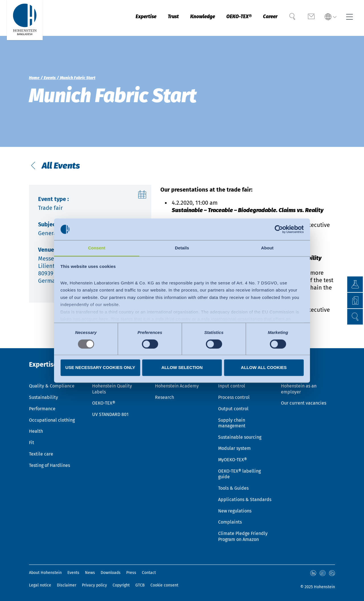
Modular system (234, 446)
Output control (233, 405)
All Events (62, 167)
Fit (32, 440)
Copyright (121, 585)
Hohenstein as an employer (299, 385)
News (90, 573)
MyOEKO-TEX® (232, 458)
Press (131, 573)
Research (165, 394)
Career (267, 18)
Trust (160, 18)
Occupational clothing (52, 417)
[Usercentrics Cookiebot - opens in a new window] (279, 229)
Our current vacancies (304, 400)
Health (36, 428)
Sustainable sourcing (240, 434)
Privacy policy (94, 585)
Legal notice (40, 585)
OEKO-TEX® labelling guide (239, 472)
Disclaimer (67, 585)
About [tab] (267, 248)
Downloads (111, 573)
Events (73, 573)
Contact (149, 573)
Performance (42, 405)
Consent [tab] (97, 248)
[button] (354, 317)
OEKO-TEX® (233, 18)
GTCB (140, 585)
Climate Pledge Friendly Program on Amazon (243, 536)
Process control (234, 394)
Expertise (129, 18)
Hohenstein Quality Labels (112, 385)
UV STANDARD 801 (110, 411)
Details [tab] (182, 248)
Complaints (230, 521)
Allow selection (182, 368)
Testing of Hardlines (49, 463)
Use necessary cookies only (100, 368)
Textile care (41, 452)
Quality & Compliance (52, 382)
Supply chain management (232, 420)
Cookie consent (164, 585)
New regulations (235, 510)
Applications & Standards (245, 498)
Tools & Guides (233, 487)
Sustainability (44, 394)
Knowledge (192, 18)
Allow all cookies (264, 368)
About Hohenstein (45, 573)
